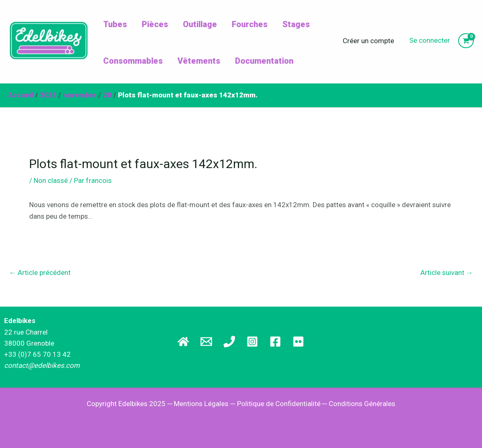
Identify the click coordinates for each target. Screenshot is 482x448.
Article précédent (40, 273)
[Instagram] (252, 342)
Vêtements (199, 61)
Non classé (51, 180)
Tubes (115, 24)
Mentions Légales (201, 404)
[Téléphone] (229, 342)
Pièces (155, 24)
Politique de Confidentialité (279, 404)
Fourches (250, 24)
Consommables (133, 61)
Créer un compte (368, 41)
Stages (296, 24)
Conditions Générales (362, 404)
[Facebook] (275, 342)
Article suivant (447, 273)
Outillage (200, 24)
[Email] (206, 342)
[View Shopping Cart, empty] (466, 41)
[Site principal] (183, 342)
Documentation (264, 61)
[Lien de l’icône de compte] (430, 40)
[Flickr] (298, 342)
